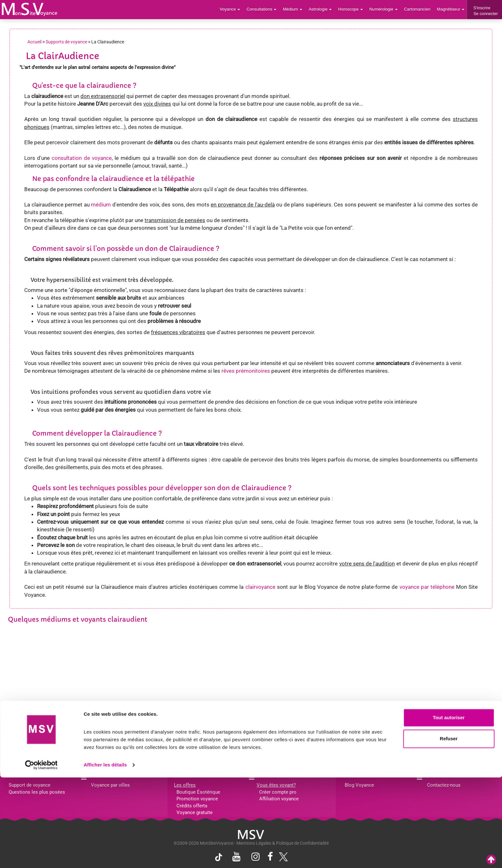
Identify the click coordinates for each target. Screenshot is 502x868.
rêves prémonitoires (246, 371)
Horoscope (353, 9)
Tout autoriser (449, 808)
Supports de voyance (66, 42)
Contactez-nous (444, 785)
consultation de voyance (82, 158)
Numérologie (385, 9)
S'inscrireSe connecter (486, 11)
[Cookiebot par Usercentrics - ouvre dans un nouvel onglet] (41, 856)
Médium (296, 9)
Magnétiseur (451, 9)
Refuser (449, 829)
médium (101, 205)
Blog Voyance (359, 785)
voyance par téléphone (427, 587)
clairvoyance (260, 587)
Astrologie (323, 9)
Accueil (34, 42)
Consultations (265, 9)
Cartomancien (418, 9)
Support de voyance (30, 785)
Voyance (234, 9)
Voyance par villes (110, 785)
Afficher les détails (105, 855)
